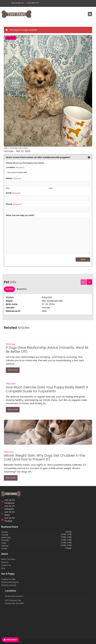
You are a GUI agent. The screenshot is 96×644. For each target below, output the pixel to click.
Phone (14, 204)
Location (15, 167)
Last (51, 188)
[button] (90, 14)
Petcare (11, 344)
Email (13, 193)
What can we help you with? (20, 215)
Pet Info (9, 289)
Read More (13, 369)
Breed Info (22, 289)
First (8, 188)
